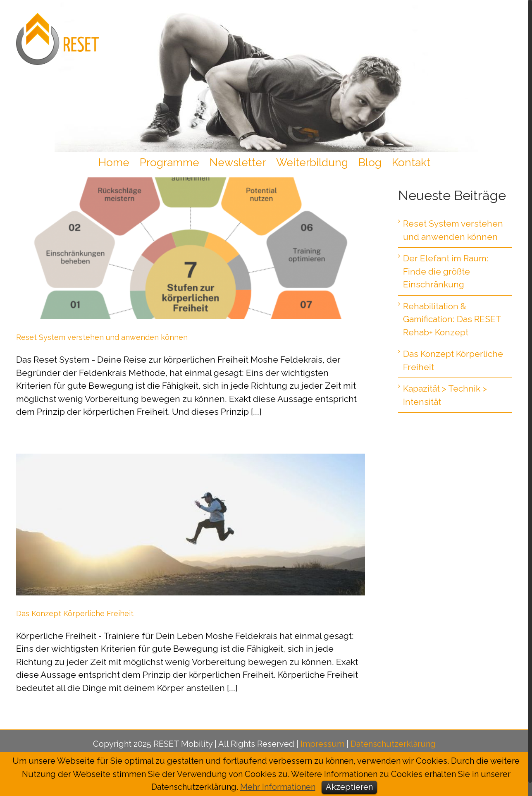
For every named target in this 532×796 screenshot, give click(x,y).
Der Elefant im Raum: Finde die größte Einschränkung (446, 271)
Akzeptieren (349, 787)
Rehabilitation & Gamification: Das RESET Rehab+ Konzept (452, 319)
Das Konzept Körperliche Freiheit (75, 613)
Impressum (322, 744)
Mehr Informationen (278, 787)
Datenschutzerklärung (393, 744)
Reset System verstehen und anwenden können (102, 337)
